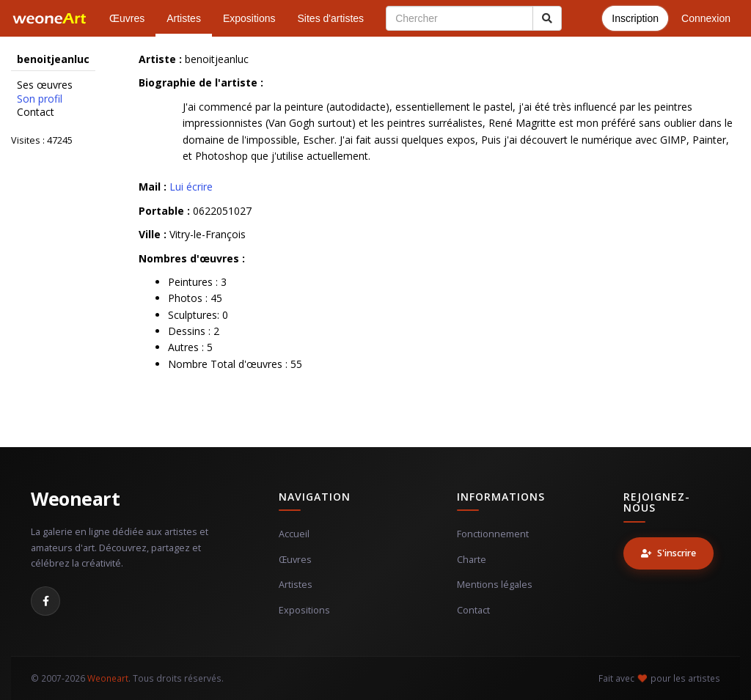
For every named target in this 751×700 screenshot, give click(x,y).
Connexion (706, 18)
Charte (472, 560)
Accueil (294, 534)
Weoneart (75, 498)
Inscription (635, 18)
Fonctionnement (493, 534)
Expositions (249, 18)
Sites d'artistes (331, 18)
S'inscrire (668, 553)
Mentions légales (495, 585)
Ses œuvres (45, 85)
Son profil (40, 99)
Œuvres (127, 18)
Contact (36, 112)
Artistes (184, 18)
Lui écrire (191, 187)
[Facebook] (45, 601)
